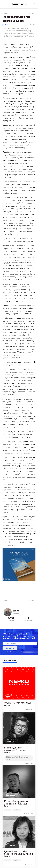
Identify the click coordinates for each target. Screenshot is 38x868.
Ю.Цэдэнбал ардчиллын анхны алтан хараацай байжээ (16, 804)
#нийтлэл (17, 810)
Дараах (32, 14)
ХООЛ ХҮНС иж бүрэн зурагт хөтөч (18, 704)
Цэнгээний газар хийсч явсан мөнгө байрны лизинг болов (19, 854)
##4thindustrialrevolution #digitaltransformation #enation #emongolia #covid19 (18, 758)
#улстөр (8, 810)
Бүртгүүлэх (10, 648)
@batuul (16, 613)
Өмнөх (5, 14)
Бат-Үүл (6, 25)
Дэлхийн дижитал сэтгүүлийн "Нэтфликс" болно (16, 750)
